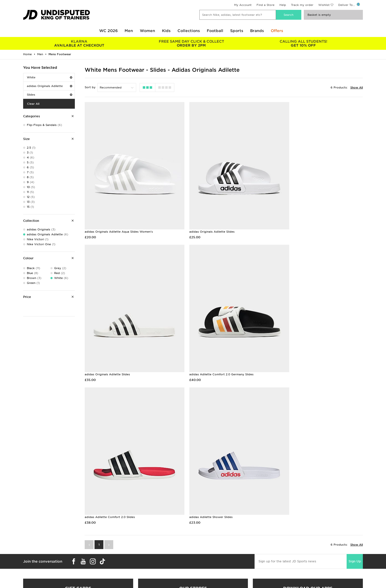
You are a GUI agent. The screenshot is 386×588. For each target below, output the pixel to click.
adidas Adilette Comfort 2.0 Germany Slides (117, 348)
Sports (237, 31)
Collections (189, 31)
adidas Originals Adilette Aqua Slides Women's (119, 218)
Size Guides (31, 539)
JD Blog (29, 560)
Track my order (302, 5)
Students (30, 534)
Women (147, 31)
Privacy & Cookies (291, 539)
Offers (277, 31)
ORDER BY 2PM (191, 43)
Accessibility (287, 545)
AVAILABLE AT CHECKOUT (79, 43)
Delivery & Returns (121, 534)
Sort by (90, 87)
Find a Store (265, 5)
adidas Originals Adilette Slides (202, 218)
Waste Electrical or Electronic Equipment (138, 555)
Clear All (33, 104)
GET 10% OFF (303, 43)
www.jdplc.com (81, 580)
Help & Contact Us (122, 545)
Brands (257, 31)
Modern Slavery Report (295, 560)
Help (283, 5)
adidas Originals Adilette (49, 86)
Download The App (37, 555)
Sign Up (355, 392)
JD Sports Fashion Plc (209, 539)
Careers (199, 534)
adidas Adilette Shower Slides (295, 348)
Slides (49, 95)
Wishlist (324, 5)
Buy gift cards (78, 485)
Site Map (284, 555)
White (49, 77)
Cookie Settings (289, 550)
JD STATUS (31, 550)
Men (129, 31)
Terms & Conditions (292, 534)
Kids (166, 31)
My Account (243, 5)
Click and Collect (121, 539)
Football (215, 31)
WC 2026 (108, 31)
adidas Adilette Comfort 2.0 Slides (204, 348)
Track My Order (119, 550)
